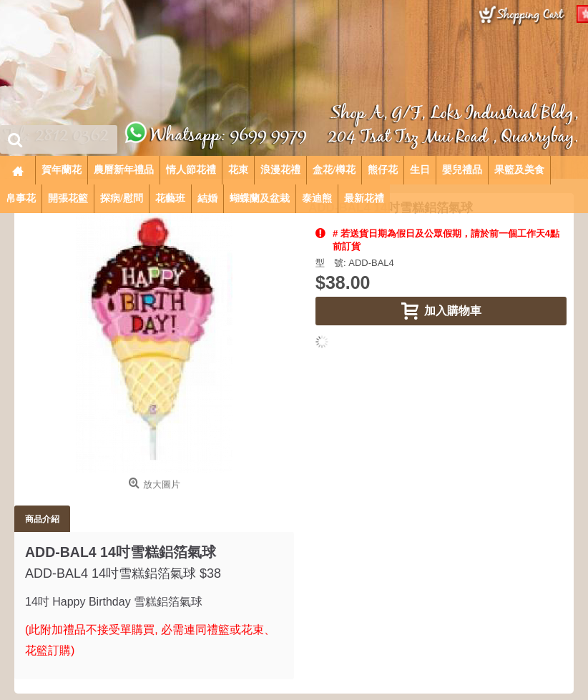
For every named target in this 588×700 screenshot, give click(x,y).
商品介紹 (42, 519)
